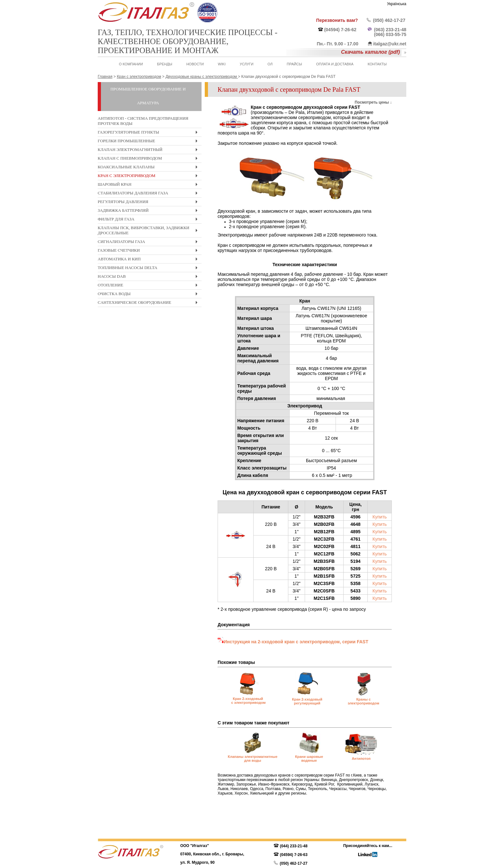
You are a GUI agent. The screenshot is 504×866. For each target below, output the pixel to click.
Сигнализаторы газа (149, 242)
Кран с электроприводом (149, 177)
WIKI (222, 64)
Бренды (165, 64)
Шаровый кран (149, 185)
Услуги (247, 64)
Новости (195, 64)
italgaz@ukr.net (390, 44)
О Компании (131, 64)
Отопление (149, 286)
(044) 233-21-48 (294, 846)
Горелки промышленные (149, 142)
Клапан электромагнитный (149, 150)
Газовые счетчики (149, 251)
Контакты (377, 64)
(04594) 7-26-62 (340, 30)
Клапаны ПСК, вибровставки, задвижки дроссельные (149, 231)
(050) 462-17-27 (389, 20)
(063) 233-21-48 (390, 30)
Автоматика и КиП (149, 260)
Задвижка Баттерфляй (149, 211)
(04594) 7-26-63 (294, 855)
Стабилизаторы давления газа (149, 194)
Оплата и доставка (335, 64)
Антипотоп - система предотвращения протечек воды (143, 121)
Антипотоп (361, 759)
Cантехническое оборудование (149, 303)
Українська (397, 4)
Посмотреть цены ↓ (373, 102)
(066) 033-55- (388, 34)
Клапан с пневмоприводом (149, 159)
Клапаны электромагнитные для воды (253, 759)
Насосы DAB (149, 277)
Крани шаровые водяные (309, 759)
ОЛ (270, 64)
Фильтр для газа (149, 220)
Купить (380, 517)
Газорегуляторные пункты (149, 133)
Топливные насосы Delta (149, 269)
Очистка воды (149, 295)
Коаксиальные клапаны (149, 168)
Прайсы (294, 64)
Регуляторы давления (149, 203)
